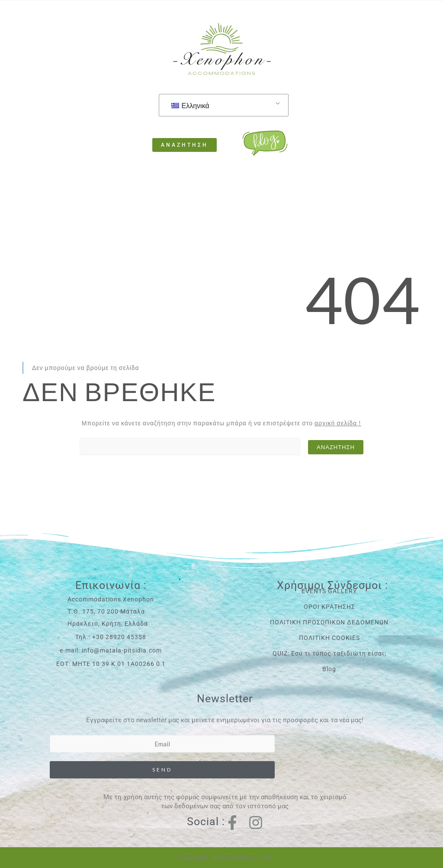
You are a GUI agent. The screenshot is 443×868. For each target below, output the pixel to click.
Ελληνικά (190, 105)
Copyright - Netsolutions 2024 (225, 857)
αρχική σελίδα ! (338, 423)
